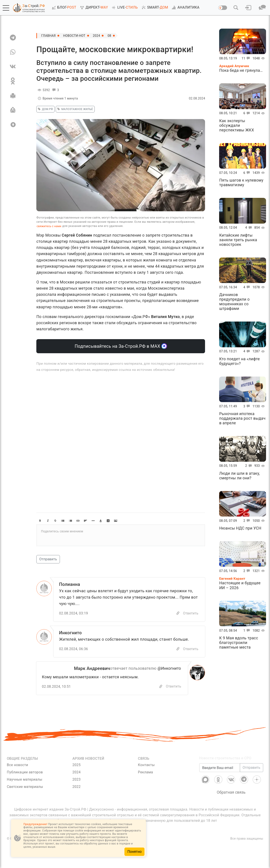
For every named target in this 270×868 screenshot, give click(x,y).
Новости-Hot (74, 36)
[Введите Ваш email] (220, 773)
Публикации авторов (25, 772)
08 (109, 36)
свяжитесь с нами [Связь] (49, 226)
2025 (77, 765)
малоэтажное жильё (74, 109)
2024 (97, 36)
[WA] (13, 52)
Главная (48, 36)
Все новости (18, 765)
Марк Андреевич (92, 668)
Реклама (145, 772)
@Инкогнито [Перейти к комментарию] (169, 668)
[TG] (13, 37)
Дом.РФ (45, 109)
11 (247, 58)
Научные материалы (25, 779)
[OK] (13, 81)
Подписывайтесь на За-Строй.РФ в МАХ (121, 346)
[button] (6, 8)
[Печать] (13, 96)
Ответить (191, 613)
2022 (77, 787)
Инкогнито (70, 633)
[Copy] (178, 613)
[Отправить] (13, 110)
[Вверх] (13, 125)
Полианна (69, 584)
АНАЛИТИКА (185, 7)
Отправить (48, 559)
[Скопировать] (161, 687)
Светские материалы (25, 787)
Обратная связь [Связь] (231, 798)
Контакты (146, 765)
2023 (77, 779)
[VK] (13, 66)
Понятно (134, 852)
